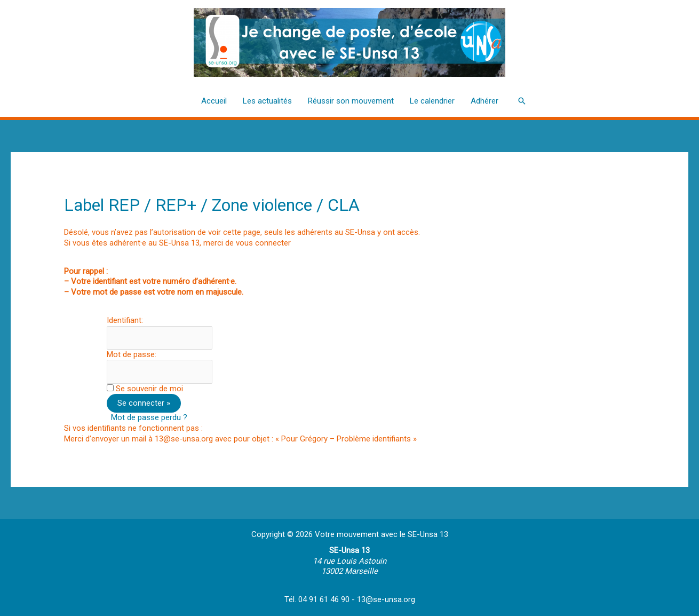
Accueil (214, 101)
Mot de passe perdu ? (149, 417)
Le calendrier (432, 101)
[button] (522, 101)
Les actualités (267, 101)
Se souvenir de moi (149, 389)
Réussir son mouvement (351, 101)
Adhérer (484, 101)
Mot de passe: (132, 354)
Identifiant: (125, 320)
